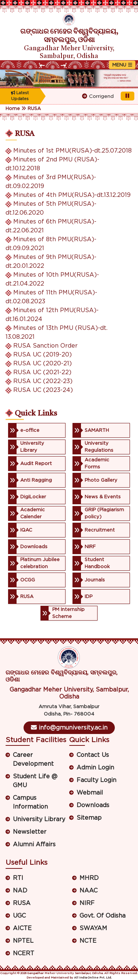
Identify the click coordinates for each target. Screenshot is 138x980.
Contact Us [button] (93, 755)
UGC (19, 916)
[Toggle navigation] (122, 65)
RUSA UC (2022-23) (43, 381)
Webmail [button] (90, 793)
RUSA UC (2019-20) (43, 355)
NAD (20, 891)
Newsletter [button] (30, 832)
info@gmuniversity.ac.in (69, 728)
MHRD (89, 878)
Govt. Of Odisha (102, 916)
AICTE (22, 928)
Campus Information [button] (30, 802)
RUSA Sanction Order (45, 346)
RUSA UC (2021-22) (42, 372)
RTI (18, 878)
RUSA (34, 109)
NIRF (87, 903)
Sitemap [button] (89, 818)
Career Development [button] (33, 759)
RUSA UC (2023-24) (43, 390)
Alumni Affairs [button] (34, 844)
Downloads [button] (93, 805)
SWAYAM (93, 928)
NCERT (24, 953)
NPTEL (23, 941)
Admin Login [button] (95, 768)
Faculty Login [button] (96, 780)
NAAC (89, 891)
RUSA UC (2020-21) (43, 363)
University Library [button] (39, 819)
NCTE (88, 941)
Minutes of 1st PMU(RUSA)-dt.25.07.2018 (72, 151)
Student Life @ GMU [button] (35, 781)
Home (13, 109)
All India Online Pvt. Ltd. (93, 978)
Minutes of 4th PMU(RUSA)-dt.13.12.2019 (72, 195)
